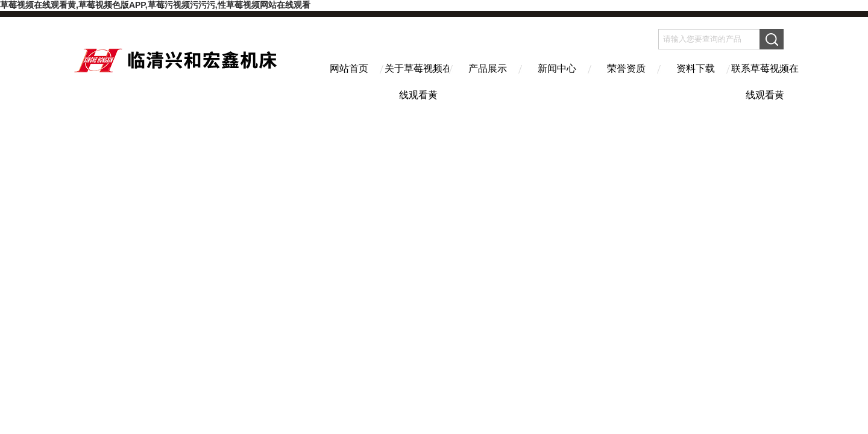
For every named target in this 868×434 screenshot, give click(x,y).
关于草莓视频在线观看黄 (418, 79)
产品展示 (488, 68)
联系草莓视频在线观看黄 (765, 79)
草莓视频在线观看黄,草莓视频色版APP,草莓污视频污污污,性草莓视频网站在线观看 (155, 5)
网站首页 (349, 68)
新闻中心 (557, 68)
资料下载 (696, 68)
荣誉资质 (626, 68)
